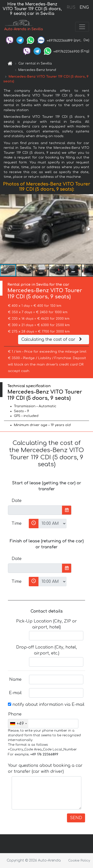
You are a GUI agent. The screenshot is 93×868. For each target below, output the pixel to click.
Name (15, 680)
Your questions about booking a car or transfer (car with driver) (45, 769)
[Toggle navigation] (82, 27)
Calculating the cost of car (52, 340)
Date (17, 501)
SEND (76, 818)
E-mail (15, 693)
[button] (89, 229)
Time (17, 524)
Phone (15, 714)
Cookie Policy (79, 861)
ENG (84, 7)
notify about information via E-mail (46, 705)
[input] (35, 510)
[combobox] (18, 724)
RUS (71, 7)
